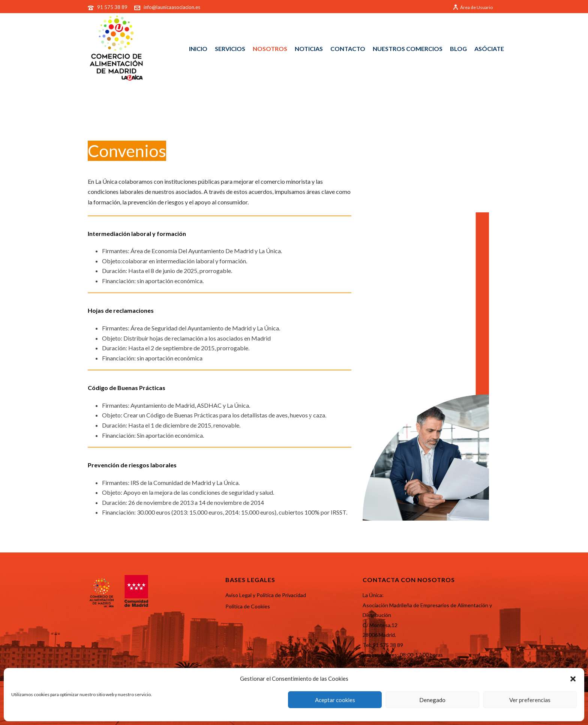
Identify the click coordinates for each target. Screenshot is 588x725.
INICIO (198, 49)
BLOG (458, 49)
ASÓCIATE (489, 49)
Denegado (432, 700)
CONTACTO (348, 49)
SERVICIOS (230, 49)
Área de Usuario (473, 7)
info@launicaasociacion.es (172, 7)
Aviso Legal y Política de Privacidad (266, 595)
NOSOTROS (270, 49)
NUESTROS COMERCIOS (408, 49)
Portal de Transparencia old (288, 114)
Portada (236, 114)
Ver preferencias (530, 700)
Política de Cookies (248, 606)
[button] (573, 679)
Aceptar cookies (335, 700)
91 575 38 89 (113, 7)
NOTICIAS (309, 49)
